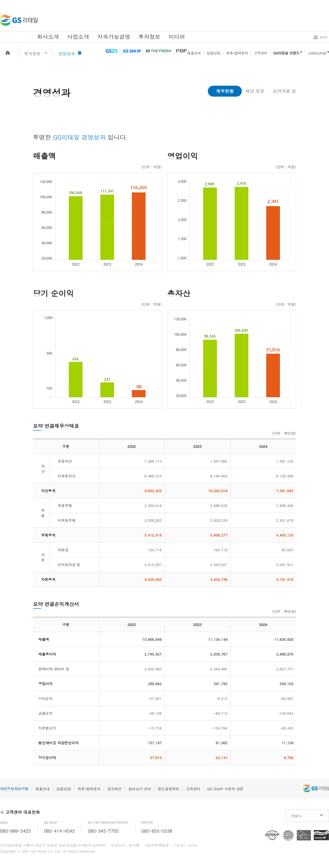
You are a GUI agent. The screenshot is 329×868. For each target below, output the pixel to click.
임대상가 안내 (140, 789)
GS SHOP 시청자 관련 (225, 789)
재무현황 (225, 91)
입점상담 (214, 53)
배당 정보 (255, 91)
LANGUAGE (317, 53)
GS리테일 (19, 20)
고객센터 (261, 53)
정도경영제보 (169, 789)
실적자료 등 (284, 91)
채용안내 (194, 53)
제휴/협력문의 (237, 53)
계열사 (296, 816)
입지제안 (114, 789)
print (324, 37)
